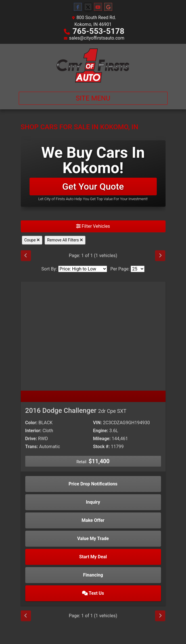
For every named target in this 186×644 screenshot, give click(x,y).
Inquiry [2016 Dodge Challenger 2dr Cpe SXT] (93, 502)
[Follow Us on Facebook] (78, 7)
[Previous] (26, 256)
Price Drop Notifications (93, 484)
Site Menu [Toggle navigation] (93, 98)
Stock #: (102, 447)
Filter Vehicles (93, 226)
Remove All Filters (65, 240)
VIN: (98, 423)
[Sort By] (83, 269)
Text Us (93, 593)
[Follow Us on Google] (108, 7)
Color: (31, 423)
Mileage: (102, 439)
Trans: (32, 447)
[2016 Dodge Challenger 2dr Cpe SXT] (93, 336)
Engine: (101, 431)
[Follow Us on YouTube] (98, 7)
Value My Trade (93, 539)
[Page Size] (138, 269)
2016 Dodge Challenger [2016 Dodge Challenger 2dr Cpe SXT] (76, 411)
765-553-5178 (98, 31)
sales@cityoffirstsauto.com (97, 38)
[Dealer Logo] (93, 65)
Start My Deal (93, 557)
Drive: (31, 439)
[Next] (160, 256)
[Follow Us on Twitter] (88, 7)
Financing (93, 575)
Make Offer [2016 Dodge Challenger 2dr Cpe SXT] (93, 520)
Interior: (33, 431)
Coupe (32, 240)
